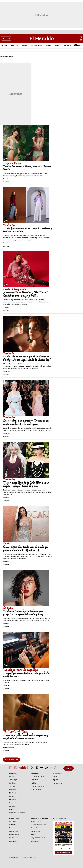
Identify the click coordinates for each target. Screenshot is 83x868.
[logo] (14, 768)
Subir (69, 768)
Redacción (6, 179)
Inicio (2, 57)
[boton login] (81, 38)
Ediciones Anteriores (63, 852)
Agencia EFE (6, 371)
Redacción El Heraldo (9, 748)
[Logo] (41, 38)
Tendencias (9, 57)
